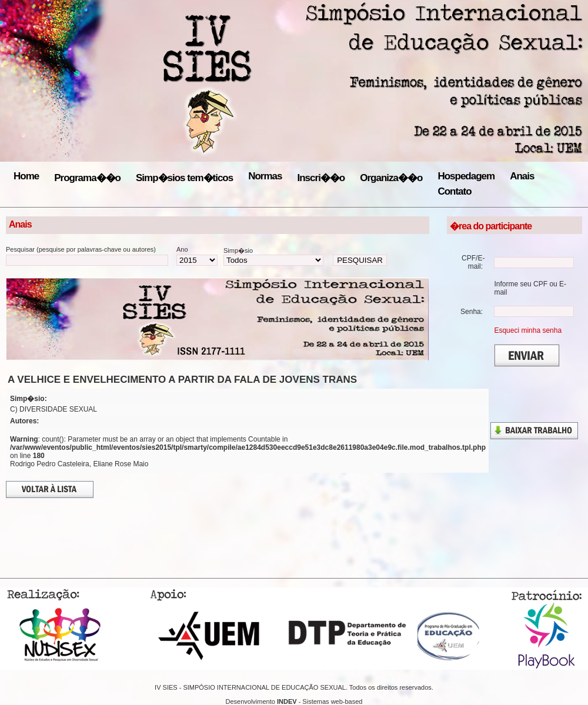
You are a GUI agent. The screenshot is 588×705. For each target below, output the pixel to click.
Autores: (24, 421)
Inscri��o (321, 178)
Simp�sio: (29, 399)
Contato (454, 191)
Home (26, 176)
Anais (522, 176)
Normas (265, 176)
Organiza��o (391, 178)
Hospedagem (466, 176)
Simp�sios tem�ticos (184, 178)
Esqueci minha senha (528, 330)
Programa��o (87, 178)
